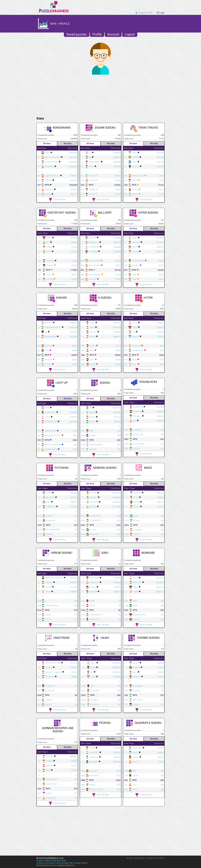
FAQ (38, 865)
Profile (97, 34)
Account (113, 34)
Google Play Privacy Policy (74, 863)
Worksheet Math (59, 861)
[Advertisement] (100, 95)
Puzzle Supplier (58, 865)
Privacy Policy (54, 863)
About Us (71, 865)
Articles (45, 865)
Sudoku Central (43, 861)
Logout (130, 34)
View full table (57, 200)
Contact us (41, 863)
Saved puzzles (77, 34)
